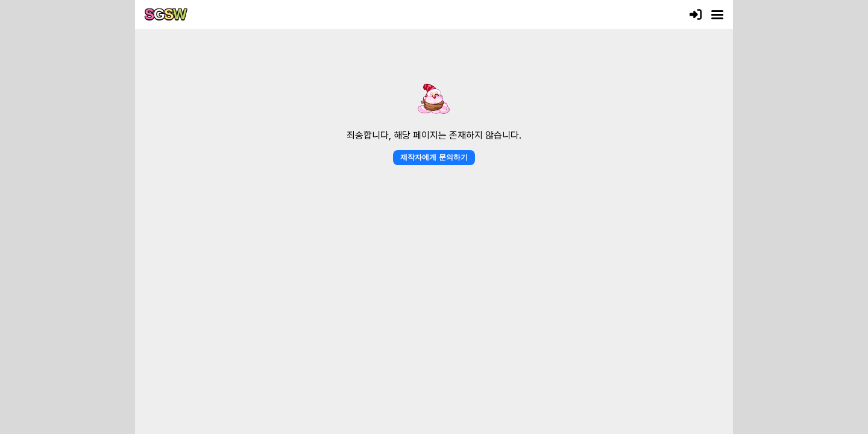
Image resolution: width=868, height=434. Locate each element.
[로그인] (696, 14)
